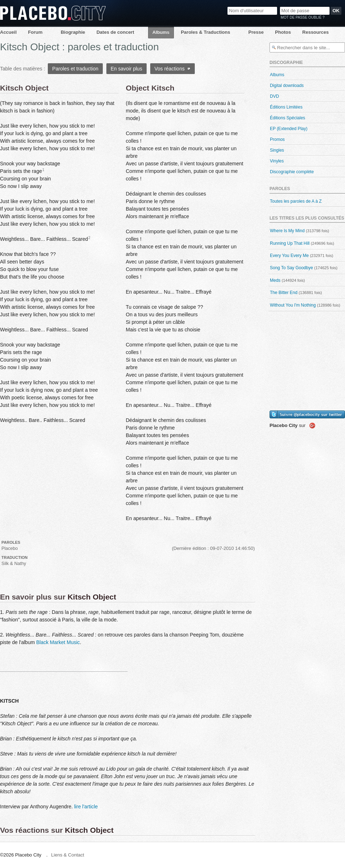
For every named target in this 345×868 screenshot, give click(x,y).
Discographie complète (292, 172)
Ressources (316, 32)
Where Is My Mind (287, 231)
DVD (274, 96)
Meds (275, 280)
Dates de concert (115, 32)
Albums (161, 32)
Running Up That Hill (290, 243)
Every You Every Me (289, 256)
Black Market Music (58, 642)
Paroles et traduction (75, 69)
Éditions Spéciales (287, 118)
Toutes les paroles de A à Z (296, 201)
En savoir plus (126, 69)
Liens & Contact (68, 855)
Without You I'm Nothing (293, 305)
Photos (283, 32)
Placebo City (53, 13)
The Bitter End (284, 293)
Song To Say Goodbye (291, 268)
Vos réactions (173, 69)
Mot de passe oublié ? (303, 17)
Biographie (73, 32)
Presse (256, 32)
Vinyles (277, 161)
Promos (277, 139)
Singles (277, 150)
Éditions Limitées (286, 107)
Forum (35, 32)
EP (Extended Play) (289, 129)
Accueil (8, 32)
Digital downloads (287, 86)
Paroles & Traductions (205, 32)
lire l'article (86, 807)
